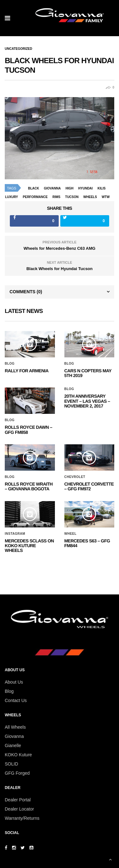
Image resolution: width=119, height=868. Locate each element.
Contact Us (16, 700)
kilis (102, 188)
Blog (10, 364)
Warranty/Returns (22, 818)
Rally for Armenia (27, 371)
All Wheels (15, 727)
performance (35, 197)
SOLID (11, 764)
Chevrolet (75, 477)
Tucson (72, 197)
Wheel (71, 534)
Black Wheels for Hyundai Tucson (60, 269)
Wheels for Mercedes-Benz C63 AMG (59, 248)
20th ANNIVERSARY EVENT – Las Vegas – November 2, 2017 (87, 401)
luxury (12, 197)
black (33, 188)
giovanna (52, 188)
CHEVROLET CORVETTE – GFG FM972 (89, 486)
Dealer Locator (19, 809)
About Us (14, 682)
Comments (26, 292)
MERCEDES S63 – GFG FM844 (87, 543)
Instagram (15, 534)
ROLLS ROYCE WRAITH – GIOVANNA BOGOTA (29, 486)
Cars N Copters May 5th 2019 (88, 373)
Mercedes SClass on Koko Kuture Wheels (29, 546)
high (69, 188)
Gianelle (13, 745)
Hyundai (86, 188)
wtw (106, 197)
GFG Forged (17, 773)
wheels (90, 197)
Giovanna (14, 736)
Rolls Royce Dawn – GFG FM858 (28, 430)
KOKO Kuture (18, 755)
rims (56, 197)
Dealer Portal (18, 800)
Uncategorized (18, 49)
